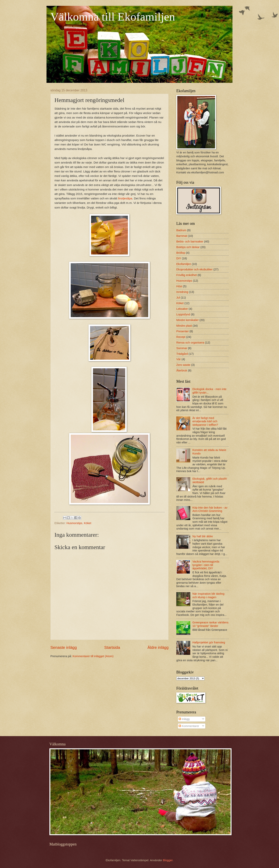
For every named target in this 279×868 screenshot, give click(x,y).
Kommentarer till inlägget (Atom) (93, 656)
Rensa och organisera (190, 343)
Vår (179, 359)
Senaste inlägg (64, 647)
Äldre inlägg (158, 647)
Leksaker (182, 309)
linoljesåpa (125, 198)
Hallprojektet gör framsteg (209, 642)
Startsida (112, 647)
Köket (88, 523)
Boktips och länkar (188, 247)
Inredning (182, 292)
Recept (181, 337)
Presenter (183, 331)
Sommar (182, 348)
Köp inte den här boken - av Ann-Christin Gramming (210, 509)
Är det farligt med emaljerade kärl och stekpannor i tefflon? (205, 421)
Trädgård (182, 354)
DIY (179, 258)
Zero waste (183, 365)
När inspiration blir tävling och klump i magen (208, 595)
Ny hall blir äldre (203, 536)
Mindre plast (184, 326)
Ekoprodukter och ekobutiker (194, 269)
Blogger (168, 860)
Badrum (181, 230)
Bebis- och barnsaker (190, 241)
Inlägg (184, 719)
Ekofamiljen (184, 264)
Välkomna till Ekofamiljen (113, 17)
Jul (178, 298)
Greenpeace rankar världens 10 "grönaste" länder (211, 624)
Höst (179, 286)
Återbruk (182, 370)
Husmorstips (74, 523)
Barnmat (182, 236)
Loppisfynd (183, 314)
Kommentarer (189, 726)
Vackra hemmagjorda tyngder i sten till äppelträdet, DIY (206, 565)
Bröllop (181, 253)
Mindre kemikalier (187, 320)
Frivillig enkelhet (187, 275)
